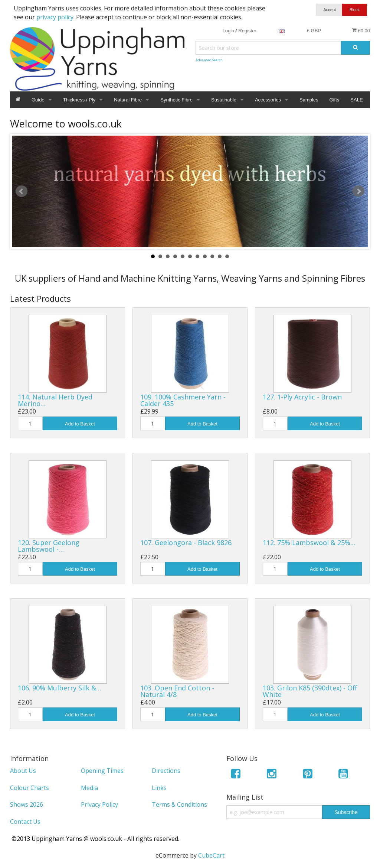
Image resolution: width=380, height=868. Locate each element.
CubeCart (211, 855)
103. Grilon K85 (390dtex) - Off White (310, 691)
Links (159, 788)
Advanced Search (209, 60)
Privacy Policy (99, 804)
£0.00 (361, 30)
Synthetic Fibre (176, 100)
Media (89, 788)
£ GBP (314, 31)
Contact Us (25, 822)
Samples (309, 100)
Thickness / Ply (79, 100)
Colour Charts (30, 788)
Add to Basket (80, 424)
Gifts (335, 100)
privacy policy (55, 17)
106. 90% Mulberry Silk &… (60, 688)
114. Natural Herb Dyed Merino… (55, 400)
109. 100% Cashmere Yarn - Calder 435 (183, 400)
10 (220, 256)
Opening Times (102, 771)
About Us (23, 771)
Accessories (268, 100)
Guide (38, 100)
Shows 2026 (27, 804)
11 (227, 256)
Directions (166, 771)
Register (247, 31)
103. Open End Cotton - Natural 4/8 (177, 691)
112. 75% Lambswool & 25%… (309, 542)
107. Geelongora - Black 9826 (186, 542)
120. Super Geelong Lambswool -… (49, 546)
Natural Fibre (128, 100)
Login (228, 31)
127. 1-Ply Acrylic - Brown (302, 397)
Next (358, 191)
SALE (356, 100)
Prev (22, 191)
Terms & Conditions (179, 804)
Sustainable (224, 100)
